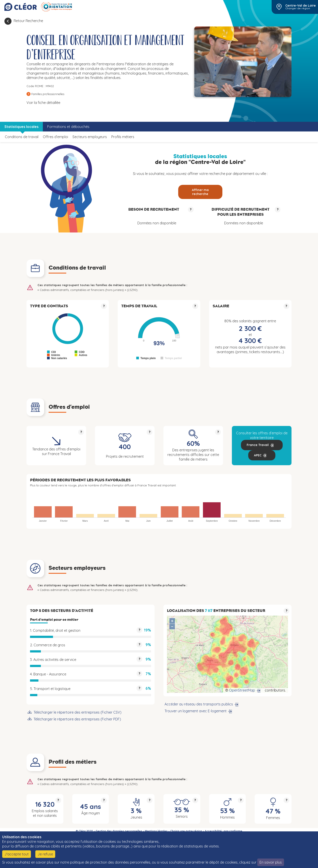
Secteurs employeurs (90, 137)
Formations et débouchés (68, 127)
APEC (258, 455)
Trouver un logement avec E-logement (196, 711)
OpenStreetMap (242, 690)
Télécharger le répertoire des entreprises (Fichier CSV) (78, 712)
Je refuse (45, 854)
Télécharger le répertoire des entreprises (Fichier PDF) (77, 719)
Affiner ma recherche (200, 192)
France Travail (258, 445)
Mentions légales (156, 831)
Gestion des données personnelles (119, 831)
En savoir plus (271, 862)
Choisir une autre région (186, 831)
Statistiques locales (21, 127)
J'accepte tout (17, 854)
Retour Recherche (28, 21)
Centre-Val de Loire (301, 6)
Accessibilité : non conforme (223, 831)
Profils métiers (123, 137)
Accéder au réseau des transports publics (199, 704)
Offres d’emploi (55, 137)
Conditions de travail (22, 137)
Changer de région (298, 8)
